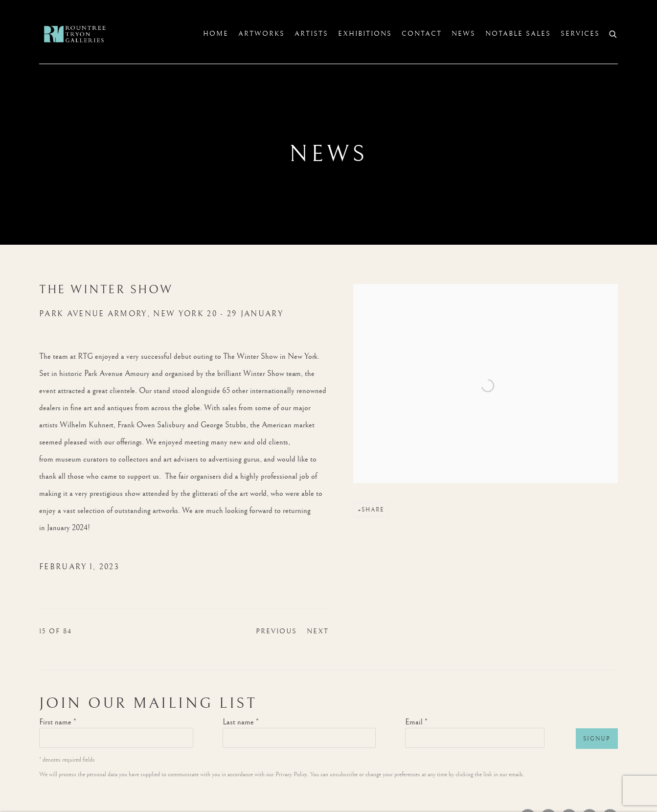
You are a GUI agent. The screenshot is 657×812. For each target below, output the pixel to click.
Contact (422, 34)
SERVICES (580, 34)
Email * (416, 722)
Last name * (241, 722)
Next (318, 631)
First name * (58, 722)
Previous (276, 631)
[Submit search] (613, 33)
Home (216, 34)
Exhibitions (365, 34)
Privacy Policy (291, 775)
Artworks (261, 34)
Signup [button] (597, 739)
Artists (311, 34)
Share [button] (373, 510)
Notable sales (518, 34)
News (464, 34)
